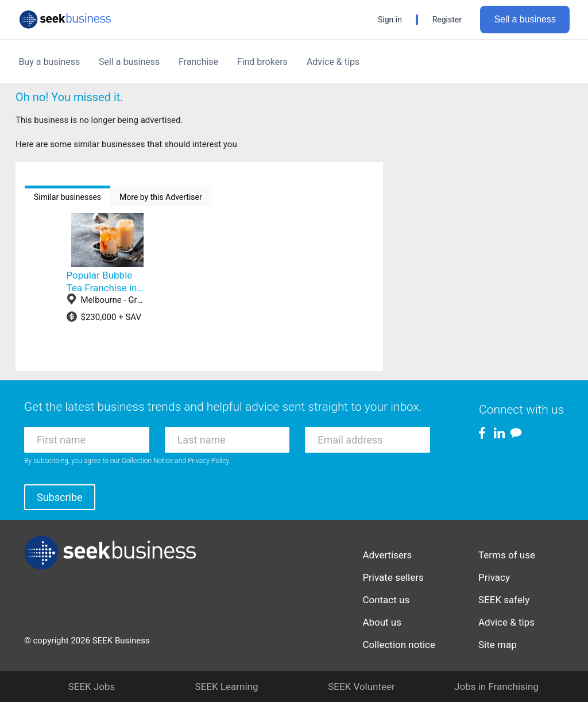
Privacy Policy (208, 461)
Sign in (390, 20)
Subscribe (60, 497)
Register (447, 20)
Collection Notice (147, 461)
